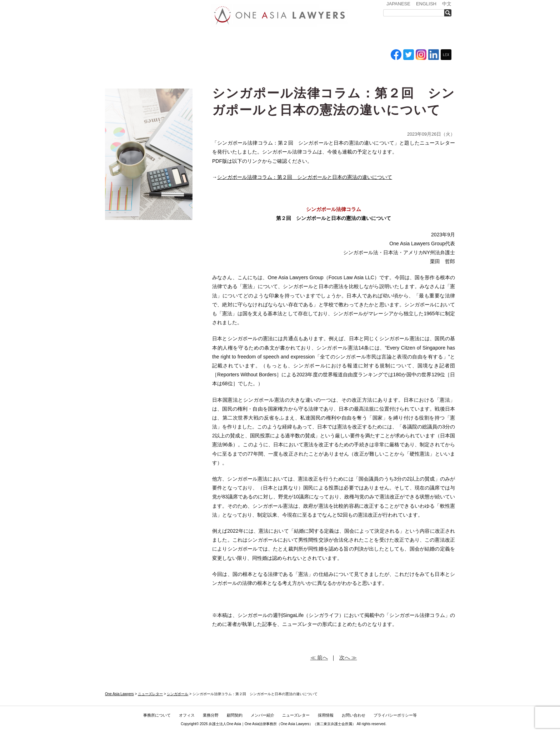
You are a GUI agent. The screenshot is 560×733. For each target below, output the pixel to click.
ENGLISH (426, 4)
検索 (450, 13)
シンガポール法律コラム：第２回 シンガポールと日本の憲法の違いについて (305, 177)
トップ (123, 39)
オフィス (204, 39)
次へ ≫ (348, 657)
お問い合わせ (429, 39)
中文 (447, 4)
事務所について (164, 39)
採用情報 (389, 39)
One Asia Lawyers (295, 724)
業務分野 (235, 39)
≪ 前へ (319, 657)
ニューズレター (350, 39)
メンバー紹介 (309, 39)
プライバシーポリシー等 (395, 715)
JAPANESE (398, 4)
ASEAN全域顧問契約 (271, 39)
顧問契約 (235, 715)
